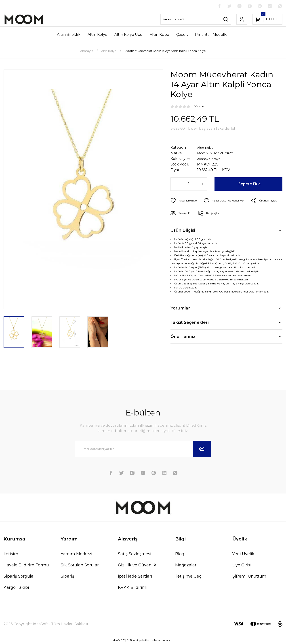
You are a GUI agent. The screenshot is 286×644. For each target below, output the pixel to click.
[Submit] (202, 449)
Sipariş (67, 577)
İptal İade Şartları (135, 577)
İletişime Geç (188, 577)
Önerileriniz (183, 337)
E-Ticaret (132, 641)
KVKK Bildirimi (133, 588)
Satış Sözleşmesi (135, 554)
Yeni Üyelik (243, 554)
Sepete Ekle (250, 185)
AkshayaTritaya (211, 159)
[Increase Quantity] (203, 185)
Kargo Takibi (16, 588)
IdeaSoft (119, 641)
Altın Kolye (207, 148)
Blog (180, 554)
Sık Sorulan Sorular (80, 566)
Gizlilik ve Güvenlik (137, 566)
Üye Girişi (242, 566)
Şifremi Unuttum (249, 577)
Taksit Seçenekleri (190, 323)
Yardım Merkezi (77, 554)
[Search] (196, 20)
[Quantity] (189, 185)
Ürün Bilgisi (183, 231)
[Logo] (24, 20)
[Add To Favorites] (185, 201)
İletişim (11, 554)
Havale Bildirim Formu (26, 566)
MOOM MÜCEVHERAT (217, 154)
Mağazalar (186, 566)
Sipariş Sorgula (19, 577)
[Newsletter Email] (143, 449)
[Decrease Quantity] (175, 185)
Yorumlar (180, 309)
